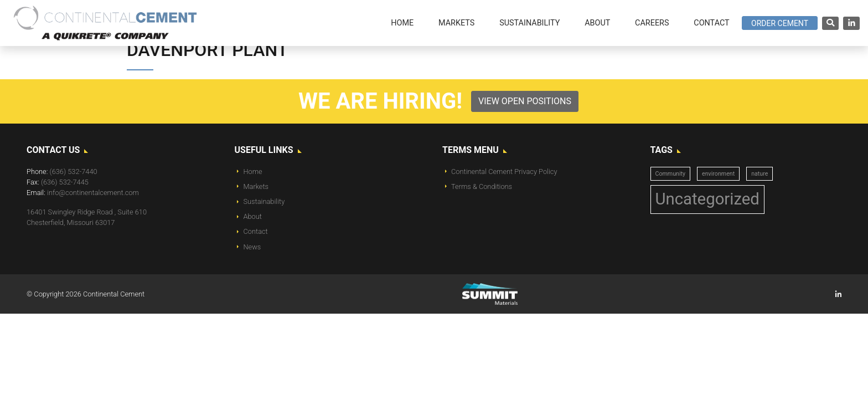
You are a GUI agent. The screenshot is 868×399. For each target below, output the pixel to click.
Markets (256, 186)
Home (253, 172)
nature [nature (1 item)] (759, 174)
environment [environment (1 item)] (718, 174)
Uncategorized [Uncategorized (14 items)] (707, 199)
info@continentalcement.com (93, 193)
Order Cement (780, 23)
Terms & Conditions (482, 186)
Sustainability (264, 201)
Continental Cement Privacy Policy (504, 172)
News (252, 247)
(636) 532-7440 (74, 172)
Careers (652, 23)
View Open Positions (525, 101)
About (253, 216)
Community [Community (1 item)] (671, 174)
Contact (256, 231)
